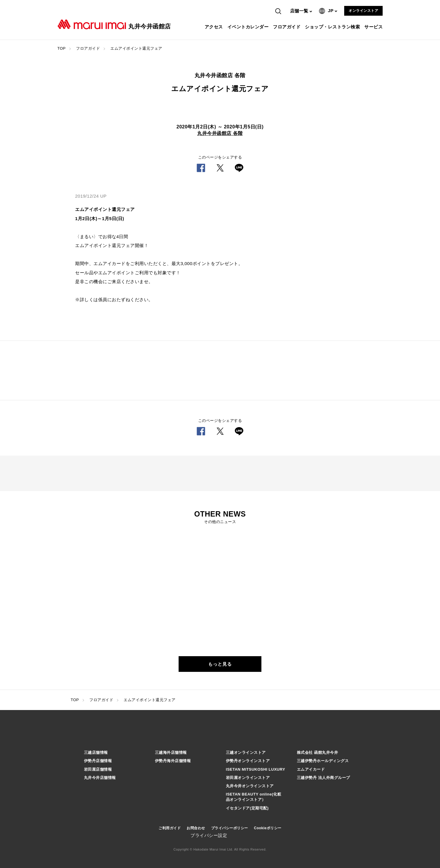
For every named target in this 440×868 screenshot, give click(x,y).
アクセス (215, 27)
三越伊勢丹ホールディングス (323, 761)
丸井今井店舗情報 (100, 778)
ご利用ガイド (170, 828)
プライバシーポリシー (230, 828)
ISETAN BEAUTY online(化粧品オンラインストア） (254, 797)
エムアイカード (311, 769)
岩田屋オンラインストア (248, 778)
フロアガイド (287, 27)
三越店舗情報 (96, 752)
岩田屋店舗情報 (98, 769)
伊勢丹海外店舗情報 (173, 761)
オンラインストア (363, 11)
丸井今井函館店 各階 (220, 133)
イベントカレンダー (249, 27)
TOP (62, 48)
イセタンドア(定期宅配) (247, 808)
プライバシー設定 (209, 835)
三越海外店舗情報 (171, 752)
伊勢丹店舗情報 (98, 761)
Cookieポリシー (268, 828)
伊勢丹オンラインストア (248, 761)
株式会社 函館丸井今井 (317, 752)
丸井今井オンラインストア (250, 786)
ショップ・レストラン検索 (333, 27)
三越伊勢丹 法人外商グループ (323, 778)
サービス (374, 27)
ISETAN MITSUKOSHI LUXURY (256, 769)
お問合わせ (196, 828)
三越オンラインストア (246, 752)
